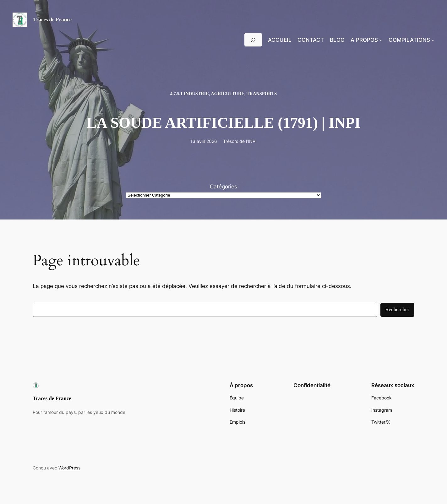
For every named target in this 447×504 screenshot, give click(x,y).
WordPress (69, 468)
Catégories (223, 187)
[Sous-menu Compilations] (433, 40)
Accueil (280, 40)
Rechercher (397, 309)
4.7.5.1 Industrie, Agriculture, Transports (223, 94)
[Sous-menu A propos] (381, 40)
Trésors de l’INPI (240, 141)
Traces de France (52, 20)
